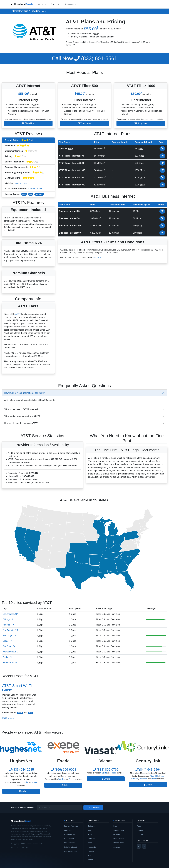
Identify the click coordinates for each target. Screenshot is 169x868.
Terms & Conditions (24, 848)
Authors (140, 830)
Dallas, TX (8, 641)
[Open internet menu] (42, 4)
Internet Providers (71, 826)
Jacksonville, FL (10, 652)
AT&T (18, 314)
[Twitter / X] (144, 846)
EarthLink (91, 826)
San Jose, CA (9, 646)
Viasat (90, 843)
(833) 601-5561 (84, 58)
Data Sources (119, 839)
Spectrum (91, 839)
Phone (35, 782)
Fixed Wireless (70, 843)
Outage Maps (119, 843)
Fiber (24, 194)
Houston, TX (8, 625)
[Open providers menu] (56, 4)
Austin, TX (8, 657)
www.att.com (21, 183)
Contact (140, 834)
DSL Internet (69, 839)
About (139, 826)
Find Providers (93, 807)
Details (21, 791)
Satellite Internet (70, 847)
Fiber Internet (69, 830)
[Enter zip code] (60, 808)
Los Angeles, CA (10, 614)
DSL (31, 194)
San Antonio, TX (10, 630)
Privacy (13, 848)
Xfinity (90, 830)
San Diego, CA (10, 636)
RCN (90, 855)
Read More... (8, 718)
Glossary (117, 834)
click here (97, 257)
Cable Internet (70, 834)
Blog (30, 713)
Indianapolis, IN (10, 663)
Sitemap (117, 847)
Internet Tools (119, 830)
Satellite (25, 782)
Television (39, 194)
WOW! (90, 860)
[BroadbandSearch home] (22, 4)
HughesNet (92, 847)
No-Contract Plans (71, 851)
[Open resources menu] (71, 4)
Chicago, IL (8, 619)
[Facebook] (139, 846)
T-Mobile (91, 851)
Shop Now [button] (28, 123)
